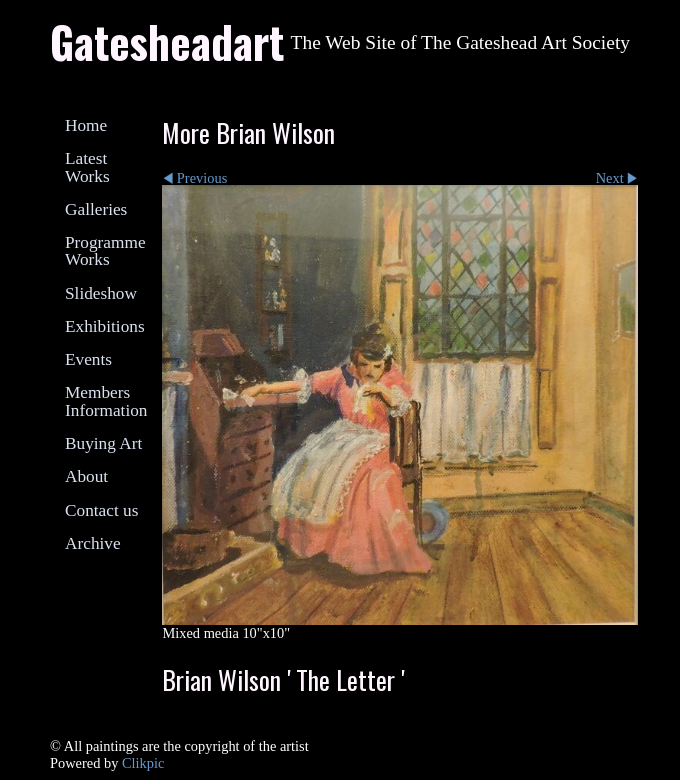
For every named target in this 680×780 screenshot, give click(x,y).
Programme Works (105, 251)
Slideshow (101, 293)
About (86, 476)
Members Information (106, 401)
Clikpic (143, 763)
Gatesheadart (167, 41)
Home (86, 125)
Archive (93, 543)
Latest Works (87, 167)
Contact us (101, 510)
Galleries (96, 209)
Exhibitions (105, 326)
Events (88, 359)
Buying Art (103, 443)
